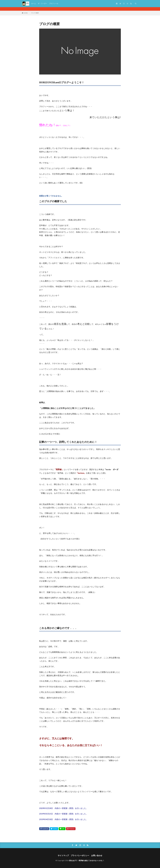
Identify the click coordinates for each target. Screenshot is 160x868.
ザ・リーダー (42, 3)
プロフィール (54, 3)
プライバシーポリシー (80, 855)
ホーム (34, 3)
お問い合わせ (97, 855)
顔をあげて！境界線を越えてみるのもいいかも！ (87, 860)
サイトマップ (63, 855)
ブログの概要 (35, 13)
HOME (26, 13)
